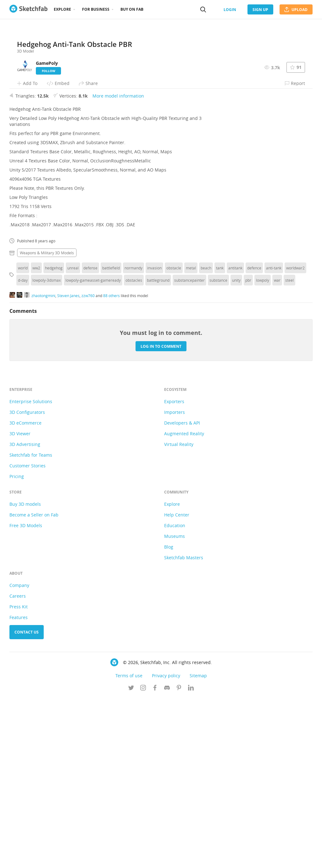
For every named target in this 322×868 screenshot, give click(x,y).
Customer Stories (28, 636)
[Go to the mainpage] (28, 9)
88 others (111, 465)
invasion (154, 438)
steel (289, 450)
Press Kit (19, 777)
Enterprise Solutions (31, 571)
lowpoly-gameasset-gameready (93, 450)
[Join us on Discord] (167, 858)
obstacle (174, 438)
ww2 (36, 438)
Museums (175, 706)
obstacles (134, 450)
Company (19, 755)
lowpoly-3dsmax (47, 450)
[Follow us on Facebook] (155, 858)
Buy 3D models (25, 674)
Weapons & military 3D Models (47, 423)
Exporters (174, 571)
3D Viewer (20, 603)
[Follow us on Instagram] (143, 858)
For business (96, 9)
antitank (235, 438)
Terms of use (129, 845)
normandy (133, 438)
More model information (118, 266)
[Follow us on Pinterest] (179, 858)
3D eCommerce (25, 593)
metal (191, 438)
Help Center (177, 685)
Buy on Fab (132, 9)
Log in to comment (161, 516)
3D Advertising (25, 614)
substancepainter (189, 450)
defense (90, 438)
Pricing (17, 646)
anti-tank (274, 438)
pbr (248, 450)
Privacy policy (166, 845)
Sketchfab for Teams (31, 625)
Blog (169, 717)
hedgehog (54, 438)
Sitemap (198, 845)
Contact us (27, 802)
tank (220, 438)
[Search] (203, 9)
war (277, 450)
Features (19, 787)
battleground (158, 450)
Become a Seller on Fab (34, 685)
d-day (23, 450)
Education (175, 695)
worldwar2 (295, 438)
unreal (73, 438)
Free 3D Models (26, 695)
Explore (62, 9)
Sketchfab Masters (184, 727)
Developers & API (182, 593)
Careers (18, 766)
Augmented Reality (184, 603)
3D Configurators (27, 582)
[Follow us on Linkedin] (191, 858)
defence (254, 438)
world (23, 438)
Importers (175, 582)
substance (218, 450)
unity (236, 450)
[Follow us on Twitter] (131, 858)
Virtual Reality (179, 614)
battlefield (111, 438)
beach (206, 438)
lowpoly (263, 450)
